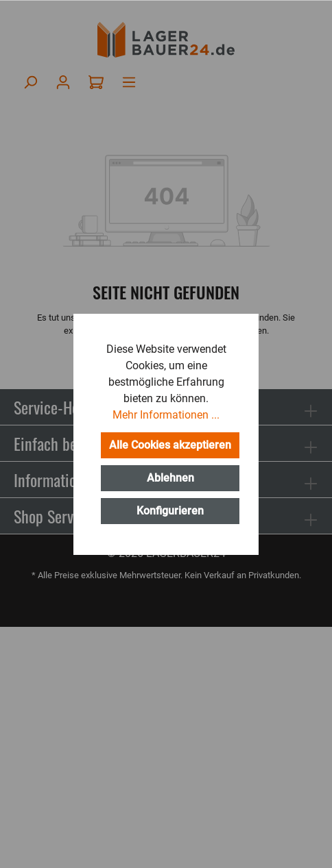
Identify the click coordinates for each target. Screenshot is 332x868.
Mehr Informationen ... (166, 415)
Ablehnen (170, 478)
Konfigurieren (170, 511)
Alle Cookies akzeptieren (170, 445)
